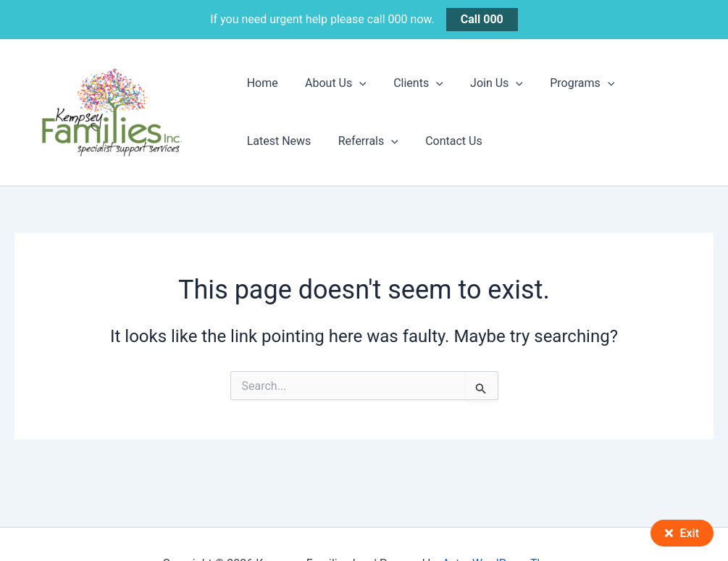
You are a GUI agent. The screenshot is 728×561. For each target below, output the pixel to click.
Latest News (653, 83)
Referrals (275, 141)
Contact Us (357, 141)
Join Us (483, 83)
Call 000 (482, 19)
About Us (330, 83)
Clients (409, 83)
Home (260, 83)
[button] (353, 83)
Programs (565, 83)
